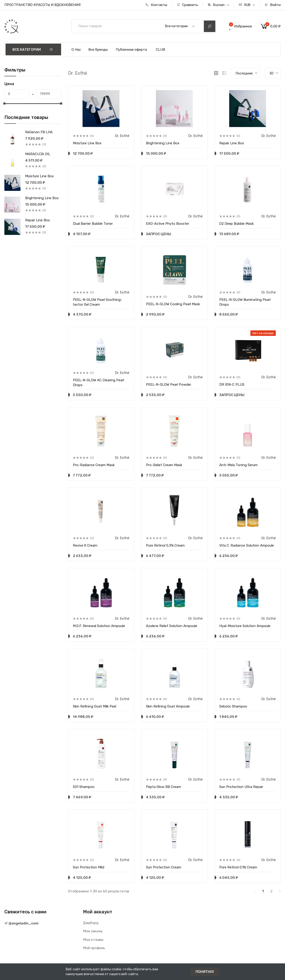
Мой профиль (94, 948)
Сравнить (187, 5)
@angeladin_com (21, 923)
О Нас (76, 50)
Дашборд (91, 923)
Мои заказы (93, 931)
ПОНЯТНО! (205, 972)
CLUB (160, 50)
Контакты (156, 5)
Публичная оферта (131, 50)
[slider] (4, 104)
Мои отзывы (93, 940)
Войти (273, 5)
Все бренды (98, 50)
